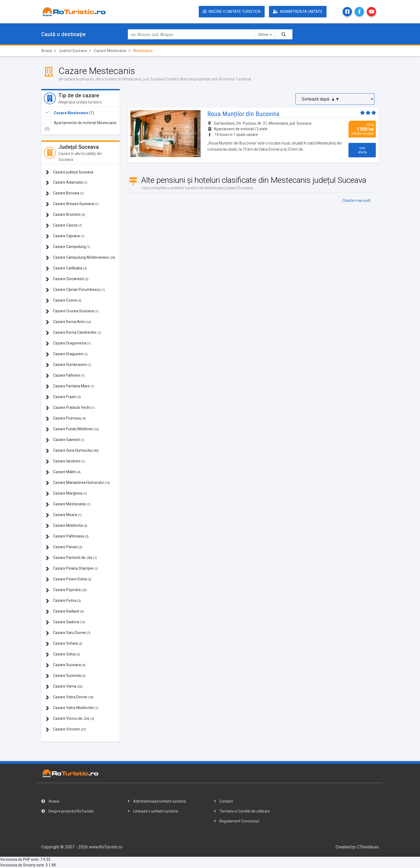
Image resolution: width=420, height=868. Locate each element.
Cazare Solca (63, 654)
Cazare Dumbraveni (69, 365)
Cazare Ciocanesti (67, 279)
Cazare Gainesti (65, 440)
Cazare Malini (63, 472)
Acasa (47, 51)
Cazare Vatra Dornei (70, 697)
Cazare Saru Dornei (68, 633)
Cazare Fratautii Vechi (70, 408)
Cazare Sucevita (66, 676)
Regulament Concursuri (237, 821)
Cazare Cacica (64, 226)
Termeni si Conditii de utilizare (242, 811)
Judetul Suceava (73, 51)
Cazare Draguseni (67, 354)
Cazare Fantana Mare (70, 386)
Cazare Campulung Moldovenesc (80, 258)
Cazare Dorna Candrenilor (74, 333)
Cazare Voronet (66, 730)
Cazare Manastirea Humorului (78, 483)
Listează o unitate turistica (153, 811)
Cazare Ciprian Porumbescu (75, 290)
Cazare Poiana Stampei (72, 569)
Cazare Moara (64, 515)
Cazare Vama (64, 687)
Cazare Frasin (63, 397)
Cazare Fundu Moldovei (72, 429)
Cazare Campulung (68, 247)
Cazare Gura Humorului (72, 451)
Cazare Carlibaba (66, 268)
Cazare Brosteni (65, 215)
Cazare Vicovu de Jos (70, 719)
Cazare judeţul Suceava (70, 172)
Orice (263, 34)
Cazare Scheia (64, 644)
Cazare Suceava (66, 665)
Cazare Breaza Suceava (72, 204)
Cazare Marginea (66, 494)
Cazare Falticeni (65, 376)
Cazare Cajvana (65, 236)
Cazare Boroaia (65, 193)
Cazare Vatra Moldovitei (72, 708)
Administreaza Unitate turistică (157, 801)
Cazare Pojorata (66, 590)
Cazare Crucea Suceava (72, 311)
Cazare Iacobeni (65, 461)
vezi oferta (362, 150)
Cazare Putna (63, 601)
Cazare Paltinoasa (67, 537)
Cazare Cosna (64, 301)
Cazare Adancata (67, 183)
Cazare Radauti (65, 612)
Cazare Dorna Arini (68, 322)
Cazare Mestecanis (110, 51)
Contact (223, 801)
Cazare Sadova (65, 622)
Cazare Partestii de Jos (71, 558)
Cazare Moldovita (67, 526)
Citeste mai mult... (357, 201)
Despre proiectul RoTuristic (67, 811)
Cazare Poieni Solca (69, 579)
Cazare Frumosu (66, 419)
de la (362, 129)
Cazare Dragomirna (68, 344)
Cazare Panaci (64, 547)
